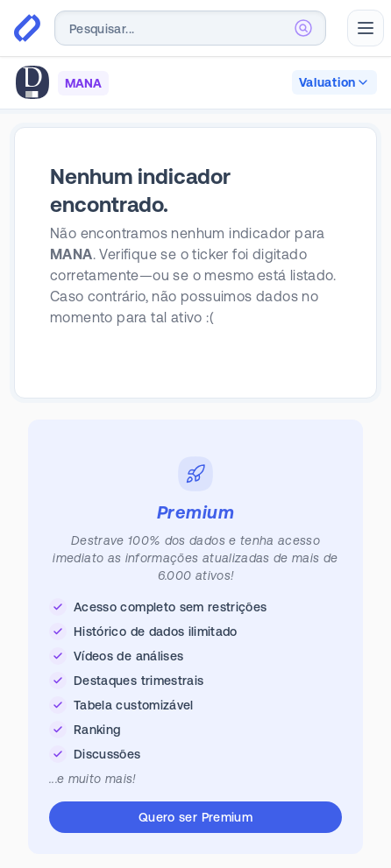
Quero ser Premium (195, 817)
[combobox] (190, 28)
